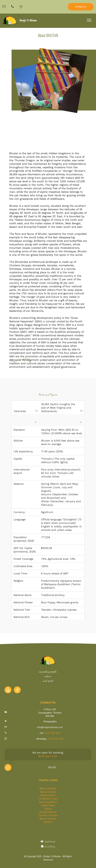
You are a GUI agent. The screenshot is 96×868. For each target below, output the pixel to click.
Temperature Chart (48, 821)
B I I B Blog (50, 849)
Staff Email (50, 844)
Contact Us (81, 7)
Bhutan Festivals (48, 814)
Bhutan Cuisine (48, 818)
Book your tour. (48, 763)
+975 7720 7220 (52, 735)
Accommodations (48, 824)
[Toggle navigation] (89, 20)
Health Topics (48, 828)
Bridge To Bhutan (28, 21)
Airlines (48, 831)
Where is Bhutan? (48, 811)
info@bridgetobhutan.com (50, 729)
